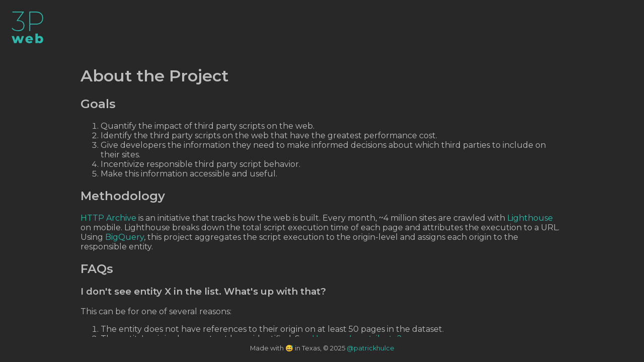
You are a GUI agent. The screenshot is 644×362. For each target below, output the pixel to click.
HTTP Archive (108, 218)
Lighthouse (530, 218)
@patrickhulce (371, 348)
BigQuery (125, 237)
